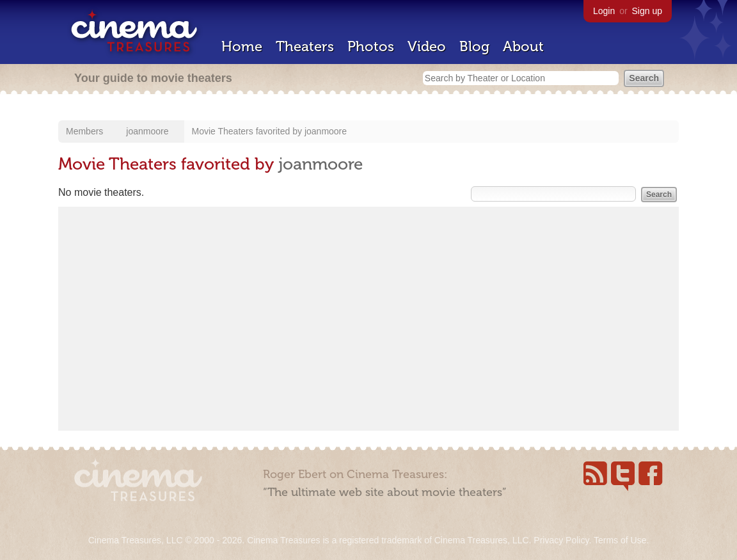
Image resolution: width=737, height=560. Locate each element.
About (523, 46)
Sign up (647, 11)
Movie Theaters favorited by (248, 131)
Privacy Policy (561, 540)
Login (604, 11)
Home (242, 46)
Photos (371, 46)
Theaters (305, 46)
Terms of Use (620, 540)
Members (84, 131)
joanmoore (147, 131)
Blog (474, 46)
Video (427, 46)
